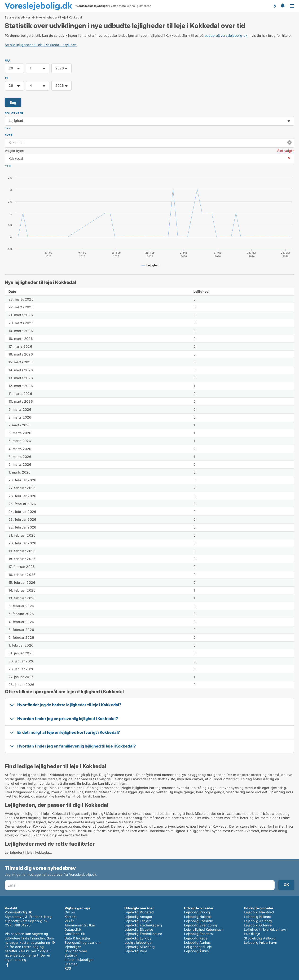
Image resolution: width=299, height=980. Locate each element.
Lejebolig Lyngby (138, 938)
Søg (13, 103)
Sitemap (71, 964)
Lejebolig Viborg (197, 912)
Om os (70, 912)
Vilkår (69, 921)
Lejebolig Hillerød (258, 917)
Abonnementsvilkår (80, 925)
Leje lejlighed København (204, 929)
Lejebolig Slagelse (139, 929)
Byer (9, 135)
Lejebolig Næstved (259, 912)
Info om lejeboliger (79, 959)
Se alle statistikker (18, 17)
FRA (8, 61)
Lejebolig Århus (196, 951)
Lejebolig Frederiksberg (143, 925)
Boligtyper (14, 113)
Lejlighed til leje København (266, 929)
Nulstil (8, 128)
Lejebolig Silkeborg (140, 947)
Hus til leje (252, 934)
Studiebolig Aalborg (260, 938)
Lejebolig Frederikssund (143, 934)
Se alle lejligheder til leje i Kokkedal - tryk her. (41, 45)
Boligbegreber (76, 951)
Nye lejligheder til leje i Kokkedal (59, 18)
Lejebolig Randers (198, 934)
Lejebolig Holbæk (198, 917)
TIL (7, 78)
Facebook (7, 965)
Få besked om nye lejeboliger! (275, 6)
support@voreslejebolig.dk (226, 35)
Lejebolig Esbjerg (138, 921)
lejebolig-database (139, 6)
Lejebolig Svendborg (201, 925)
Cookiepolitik (75, 934)
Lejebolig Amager (138, 917)
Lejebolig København (260, 942)
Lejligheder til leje (198, 947)
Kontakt (71, 917)
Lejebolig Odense (258, 925)
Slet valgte (286, 151)
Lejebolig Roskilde (198, 921)
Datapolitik (73, 929)
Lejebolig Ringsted (139, 912)
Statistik (71, 955)
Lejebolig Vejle (136, 951)
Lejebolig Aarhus (197, 942)
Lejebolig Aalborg (258, 921)
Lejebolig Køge (196, 938)
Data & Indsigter (77, 938)
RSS (68, 968)
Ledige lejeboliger (139, 942)
